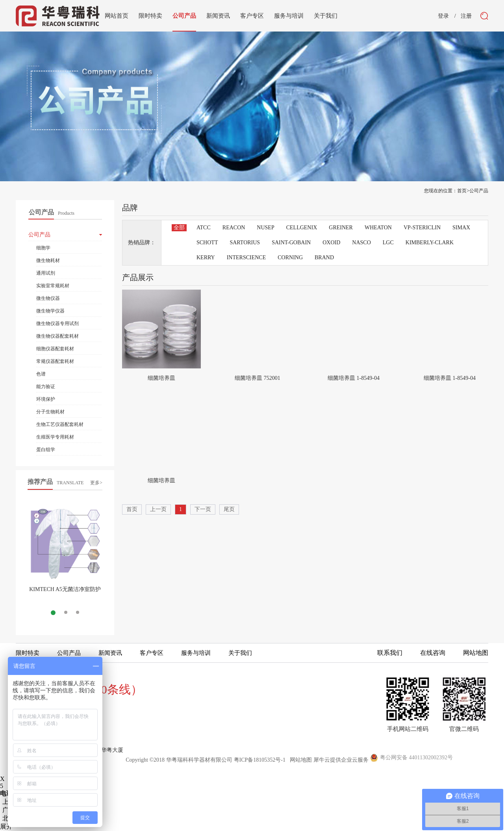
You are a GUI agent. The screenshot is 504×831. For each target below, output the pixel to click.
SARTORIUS (245, 243)
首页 (132, 509)
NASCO (361, 243)
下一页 (203, 509)
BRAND (324, 257)
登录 (443, 16)
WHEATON (378, 228)
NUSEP (265, 228)
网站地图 (299, 760)
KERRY (206, 257)
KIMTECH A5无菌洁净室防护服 (65, 592)
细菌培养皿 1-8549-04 (354, 378)
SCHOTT (207, 243)
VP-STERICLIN (422, 228)
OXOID (331, 243)
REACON (234, 228)
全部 (179, 228)
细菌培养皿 (161, 378)
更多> (96, 483)
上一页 (158, 509)
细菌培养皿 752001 (258, 378)
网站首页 (117, 16)
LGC (388, 243)
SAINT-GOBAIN (291, 243)
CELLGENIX (302, 228)
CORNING (290, 257)
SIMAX (461, 228)
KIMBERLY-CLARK (430, 243)
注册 (466, 16)
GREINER (341, 228)
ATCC (204, 228)
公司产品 (479, 191)
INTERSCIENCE (246, 257)
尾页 (229, 509)
